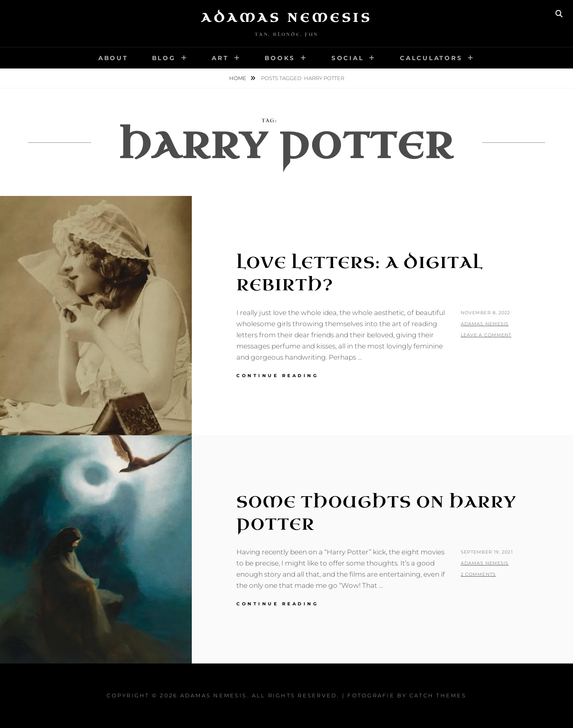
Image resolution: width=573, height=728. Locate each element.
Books (280, 58)
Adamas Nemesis (286, 18)
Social (348, 58)
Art (220, 58)
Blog (164, 58)
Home (238, 78)
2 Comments (478, 574)
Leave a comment (486, 335)
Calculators (431, 58)
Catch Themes (438, 695)
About (113, 58)
